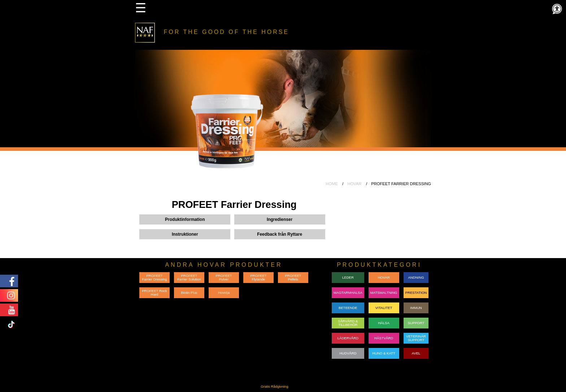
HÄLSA (384, 323)
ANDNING (416, 277)
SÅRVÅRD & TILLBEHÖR (348, 323)
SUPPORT (416, 323)
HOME (332, 184)
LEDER (348, 277)
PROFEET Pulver (224, 277)
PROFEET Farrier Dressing (155, 277)
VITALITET (384, 308)
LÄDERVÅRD (348, 338)
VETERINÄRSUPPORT (416, 338)
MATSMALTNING (384, 293)
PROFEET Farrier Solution (189, 277)
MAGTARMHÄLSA (348, 293)
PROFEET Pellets (293, 277)
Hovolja (224, 293)
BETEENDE (348, 308)
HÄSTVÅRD (384, 338)
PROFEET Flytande (258, 277)
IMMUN (416, 308)
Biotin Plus (189, 293)
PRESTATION (416, 293)
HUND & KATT (384, 353)
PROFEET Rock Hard (154, 293)
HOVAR (355, 184)
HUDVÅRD (348, 353)
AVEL (416, 353)
